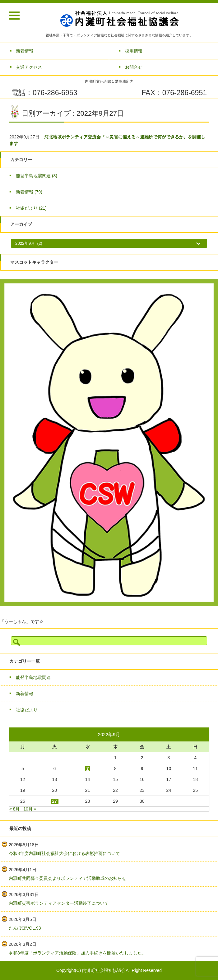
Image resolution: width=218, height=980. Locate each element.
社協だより (31, 208)
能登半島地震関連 (37, 176)
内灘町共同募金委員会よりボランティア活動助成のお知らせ (67, 878)
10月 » (30, 809)
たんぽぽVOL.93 (25, 928)
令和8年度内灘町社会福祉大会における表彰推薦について (64, 853)
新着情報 (29, 192)
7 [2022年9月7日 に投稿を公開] (88, 769)
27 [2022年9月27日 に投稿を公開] (55, 801)
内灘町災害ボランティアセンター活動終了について (59, 903)
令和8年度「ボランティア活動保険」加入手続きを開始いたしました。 (77, 953)
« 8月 (14, 809)
